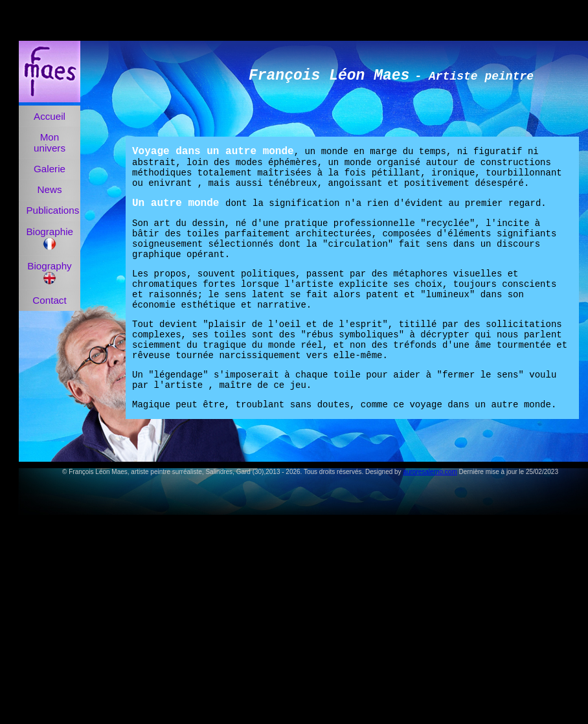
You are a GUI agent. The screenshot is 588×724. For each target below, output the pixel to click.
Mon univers (50, 142)
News (50, 189)
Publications (52, 210)
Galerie (50, 169)
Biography (49, 273)
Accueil (50, 116)
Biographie (50, 238)
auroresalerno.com (430, 472)
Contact (49, 300)
